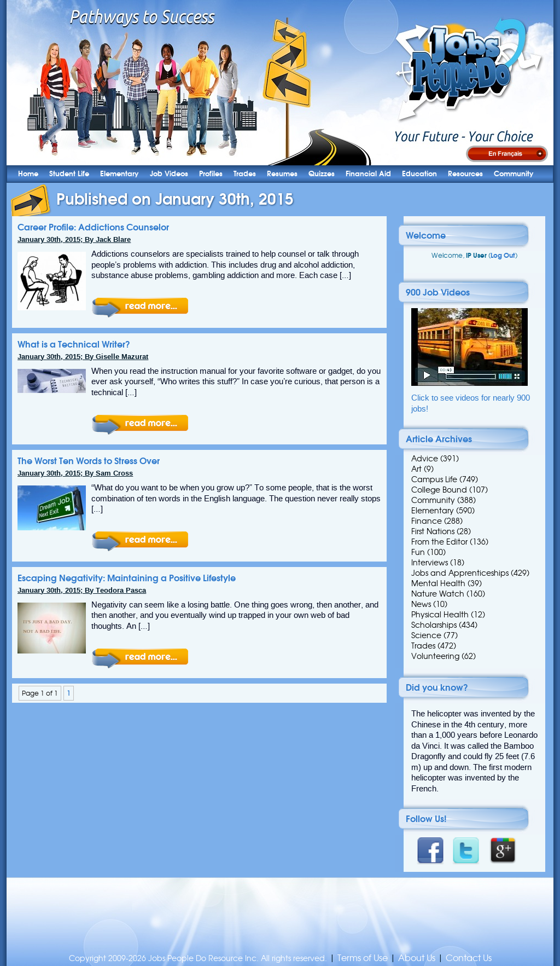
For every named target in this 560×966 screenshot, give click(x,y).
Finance (427, 521)
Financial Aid (368, 174)
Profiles (211, 174)
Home (28, 174)
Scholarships (434, 625)
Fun (418, 552)
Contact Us (469, 958)
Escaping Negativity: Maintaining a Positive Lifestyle (127, 578)
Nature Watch (438, 594)
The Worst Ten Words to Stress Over (89, 461)
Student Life (69, 174)
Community (514, 174)
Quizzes (322, 174)
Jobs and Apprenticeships (460, 573)
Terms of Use (363, 958)
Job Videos (169, 174)
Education (419, 174)
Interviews (430, 563)
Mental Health (438, 583)
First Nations (433, 531)
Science (426, 635)
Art (416, 469)
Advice (425, 459)
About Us (417, 958)
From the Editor (439, 542)
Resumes (282, 174)
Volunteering (435, 656)
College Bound (439, 490)
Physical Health (440, 615)
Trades (245, 174)
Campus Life (434, 479)
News (421, 604)
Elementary (119, 174)
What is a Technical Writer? (74, 344)
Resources (465, 174)
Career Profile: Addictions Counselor (93, 227)
